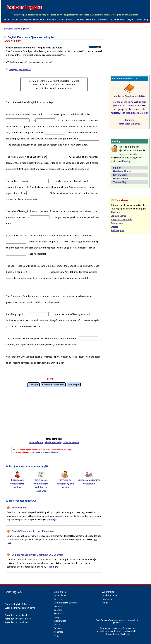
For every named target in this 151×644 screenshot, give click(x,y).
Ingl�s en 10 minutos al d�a (129, 96)
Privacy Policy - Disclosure (118, 634)
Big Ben (117, 168)
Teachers (59, 632)
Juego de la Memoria (121, 219)
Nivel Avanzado (71, 442)
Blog (146, 19)
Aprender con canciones (17, 622)
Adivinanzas (117, 223)
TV (110, 19)
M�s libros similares (129, 124)
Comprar (129, 120)
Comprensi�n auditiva (65, 603)
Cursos (14, 19)
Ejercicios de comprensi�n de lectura (65, 482)
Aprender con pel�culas (17, 615)
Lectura (70, 19)
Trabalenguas (117, 230)
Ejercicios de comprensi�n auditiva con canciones (41, 484)
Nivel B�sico (22, 29)
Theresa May (120, 182)
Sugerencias (108, 592)
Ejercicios (51, 19)
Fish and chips (120, 175)
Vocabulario (39, 19)
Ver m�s (52, 520)
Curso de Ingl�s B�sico (17, 604)
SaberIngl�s (13, 592)
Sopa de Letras (118, 216)
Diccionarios (60, 621)
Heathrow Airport (122, 171)
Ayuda (105, 603)
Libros (139, 19)
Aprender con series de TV (18, 619)
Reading (126, 161)
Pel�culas (119, 19)
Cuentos (80, 19)
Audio (61, 19)
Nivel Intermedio (53, 442)
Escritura (90, 19)
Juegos (130, 19)
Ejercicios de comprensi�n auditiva (17, 482)
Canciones (102, 19)
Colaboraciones (110, 595)
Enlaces (58, 628)
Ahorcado (116, 212)
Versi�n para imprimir (20, 69)
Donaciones (108, 599)
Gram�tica (25, 19)
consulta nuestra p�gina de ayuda (44, 452)
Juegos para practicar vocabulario (89, 480)
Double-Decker (121, 179)
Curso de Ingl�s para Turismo (20, 608)
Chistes (114, 227)
